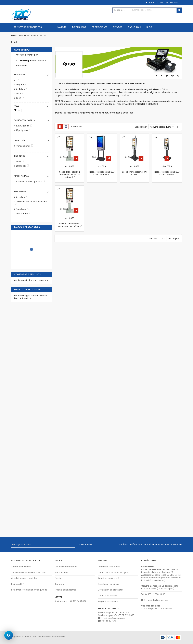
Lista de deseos (155, 3)
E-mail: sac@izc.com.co (111, 618)
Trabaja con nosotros (65, 590)
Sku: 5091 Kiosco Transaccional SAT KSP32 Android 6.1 (102, 171)
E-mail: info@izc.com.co (155, 600)
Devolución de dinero (109, 584)
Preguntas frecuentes (109, 567)
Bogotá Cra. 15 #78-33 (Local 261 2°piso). (160, 587)
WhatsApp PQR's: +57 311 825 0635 (116, 615)
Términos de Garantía (109, 578)
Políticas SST (18, 584)
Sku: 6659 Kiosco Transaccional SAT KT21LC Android (167, 171)
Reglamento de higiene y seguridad (29, 590)
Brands (35, 36)
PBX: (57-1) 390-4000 (153, 594)
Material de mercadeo (66, 567)
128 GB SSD (23, 166)
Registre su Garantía (108, 601)
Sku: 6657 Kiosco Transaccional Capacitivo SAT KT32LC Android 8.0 (69, 172)
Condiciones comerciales (24, 578)
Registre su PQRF (107, 621)
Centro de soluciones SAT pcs (113, 573)
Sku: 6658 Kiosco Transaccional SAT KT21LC (134, 171)
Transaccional (25, 146)
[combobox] (147, 10)
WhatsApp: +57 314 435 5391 (156, 609)
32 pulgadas (24, 130)
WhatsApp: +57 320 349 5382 (70, 601)
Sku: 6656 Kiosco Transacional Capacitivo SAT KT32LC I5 (69, 222)
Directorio (60, 584)
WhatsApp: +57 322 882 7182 (113, 613)
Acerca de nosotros (21, 567)
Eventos (59, 578)
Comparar (173, 3)
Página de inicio (19, 36)
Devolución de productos (111, 590)
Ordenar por (141, 127)
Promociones (61, 573)
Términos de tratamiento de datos (29, 573)
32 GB (20, 162)
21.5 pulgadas (24, 126)
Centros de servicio (108, 596)
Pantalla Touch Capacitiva (31, 182)
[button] (58, 137)
